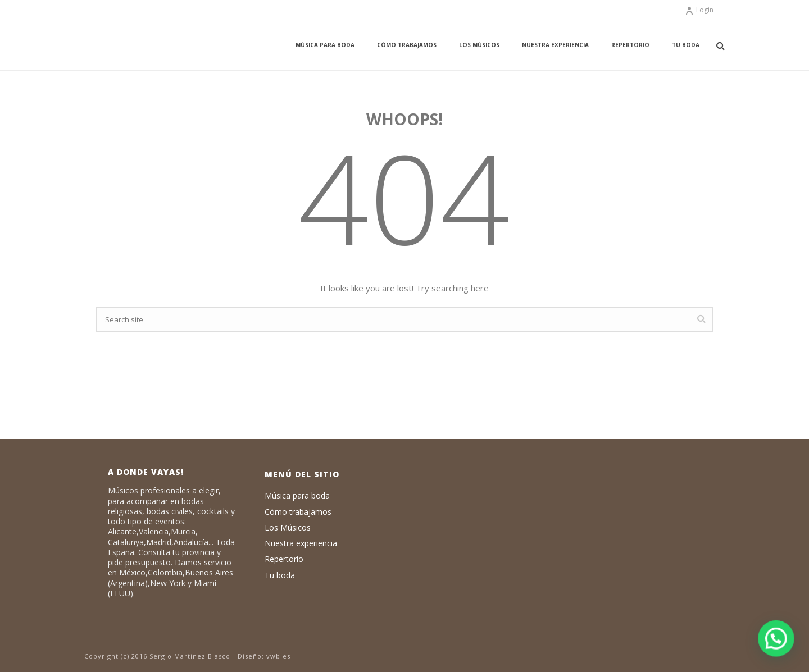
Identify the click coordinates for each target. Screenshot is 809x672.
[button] (776, 639)
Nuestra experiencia (555, 45)
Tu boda (686, 45)
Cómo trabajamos (407, 45)
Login (699, 10)
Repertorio (630, 45)
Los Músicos (479, 45)
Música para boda (325, 45)
